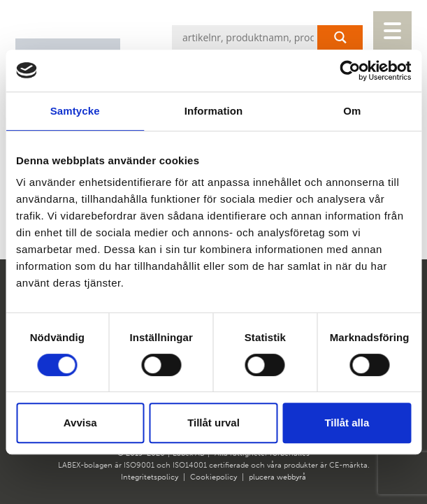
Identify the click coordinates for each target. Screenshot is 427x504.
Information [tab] (214, 111)
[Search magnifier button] (340, 37)
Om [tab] (352, 111)
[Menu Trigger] (392, 30)
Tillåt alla (347, 423)
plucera (262, 477)
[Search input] (271, 37)
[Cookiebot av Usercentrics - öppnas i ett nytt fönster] (350, 71)
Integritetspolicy (150, 477)
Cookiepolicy (213, 477)
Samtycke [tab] (75, 111)
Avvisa (80, 423)
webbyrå (291, 477)
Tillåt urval (213, 423)
